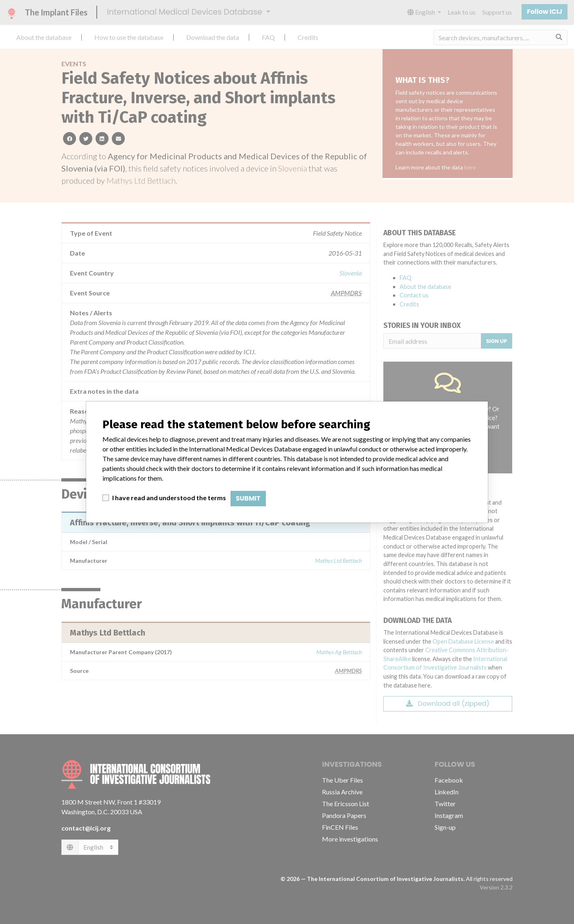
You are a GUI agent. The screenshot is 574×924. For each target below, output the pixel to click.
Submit (248, 498)
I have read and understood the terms (169, 498)
